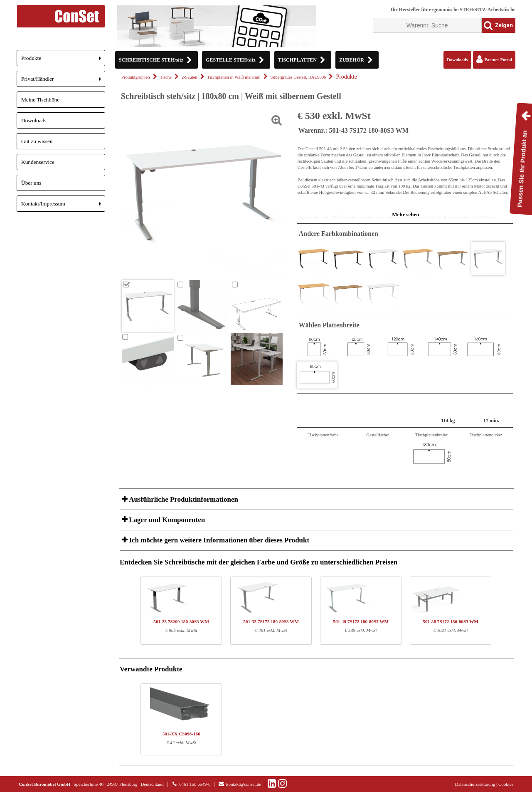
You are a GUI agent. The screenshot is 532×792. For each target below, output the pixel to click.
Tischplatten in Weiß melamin (234, 77)
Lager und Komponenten (166, 520)
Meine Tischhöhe (40, 100)
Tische (166, 77)
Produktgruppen (136, 77)
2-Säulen (190, 77)
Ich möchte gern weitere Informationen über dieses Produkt (218, 540)
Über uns (31, 183)
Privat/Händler (63, 81)
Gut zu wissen (37, 141)
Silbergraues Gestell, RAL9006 (298, 77)
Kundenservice (38, 162)
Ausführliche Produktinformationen (183, 499)
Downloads (34, 120)
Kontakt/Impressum (63, 206)
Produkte (63, 61)
